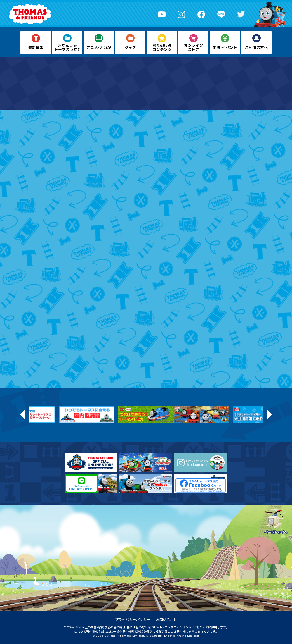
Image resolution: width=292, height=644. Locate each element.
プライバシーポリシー (133, 620)
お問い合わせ (166, 620)
